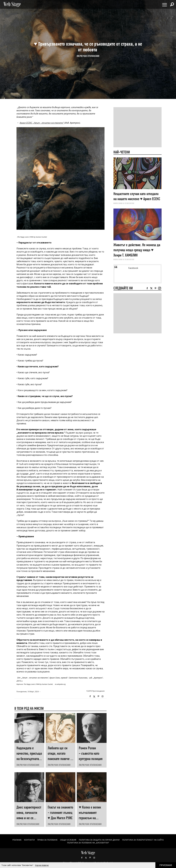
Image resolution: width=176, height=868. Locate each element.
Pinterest (90, 858)
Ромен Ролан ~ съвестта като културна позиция (91, 753)
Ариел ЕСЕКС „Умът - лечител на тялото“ (42, 123)
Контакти (29, 840)
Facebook (90, 696)
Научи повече (42, 865)
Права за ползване (47, 840)
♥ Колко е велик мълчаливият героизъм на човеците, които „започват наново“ (91, 818)
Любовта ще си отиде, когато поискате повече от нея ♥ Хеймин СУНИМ (60, 759)
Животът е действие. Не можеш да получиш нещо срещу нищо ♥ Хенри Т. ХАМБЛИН (137, 250)
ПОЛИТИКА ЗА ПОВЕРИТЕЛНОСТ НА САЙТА (143, 840)
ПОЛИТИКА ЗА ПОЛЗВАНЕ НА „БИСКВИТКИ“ (88, 843)
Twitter (94, 696)
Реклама (17, 840)
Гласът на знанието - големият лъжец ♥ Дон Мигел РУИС (60, 813)
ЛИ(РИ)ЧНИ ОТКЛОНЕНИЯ (88, 56)
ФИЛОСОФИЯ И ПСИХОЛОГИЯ (124, 203)
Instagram (102, 696)
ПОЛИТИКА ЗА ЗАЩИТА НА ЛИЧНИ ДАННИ (99, 840)
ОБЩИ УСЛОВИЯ (68, 840)
